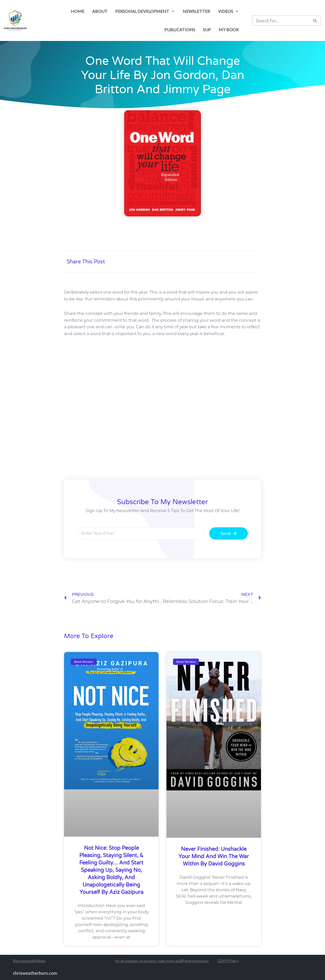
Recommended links (29, 961)
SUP (207, 30)
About (100, 11)
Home (78, 11)
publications (180, 30)
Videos (228, 11)
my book (229, 30)
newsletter (196, 11)
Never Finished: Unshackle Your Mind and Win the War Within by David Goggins (214, 857)
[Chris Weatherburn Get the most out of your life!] (15, 21)
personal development (145, 11)
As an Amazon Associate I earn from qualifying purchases (162, 961)
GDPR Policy (228, 961)
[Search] (281, 20)
